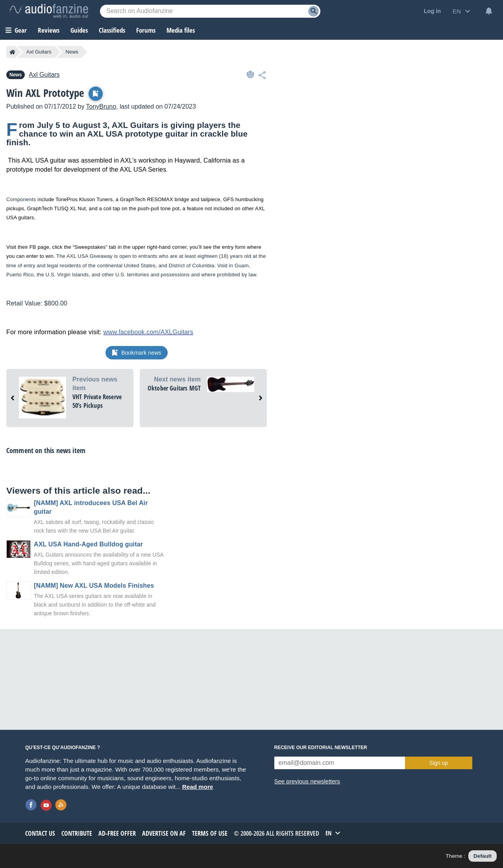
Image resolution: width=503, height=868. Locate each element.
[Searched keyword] (210, 11)
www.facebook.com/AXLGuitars (148, 332)
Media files (181, 30)
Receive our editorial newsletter (321, 748)
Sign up (439, 763)
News (72, 52)
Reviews (49, 30)
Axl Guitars (39, 52)
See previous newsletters (307, 781)
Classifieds (112, 30)
